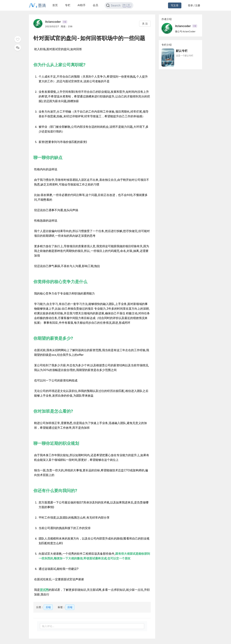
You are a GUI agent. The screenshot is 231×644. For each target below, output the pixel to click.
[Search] (119, 5)
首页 (55, 5)
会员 (95, 5)
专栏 (68, 5)
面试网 (44, 590)
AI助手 (82, 5)
